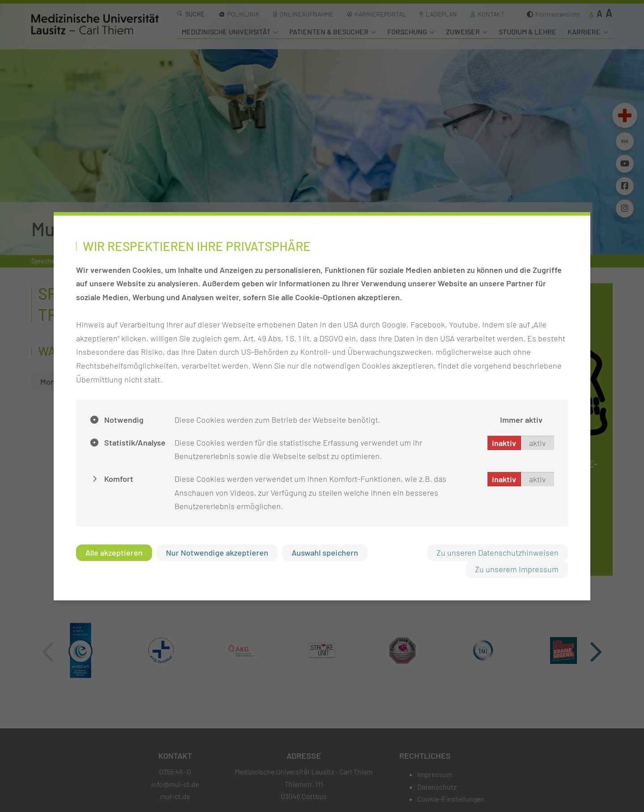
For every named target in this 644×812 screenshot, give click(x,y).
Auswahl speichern (325, 553)
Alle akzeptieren (114, 553)
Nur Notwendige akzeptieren (217, 553)
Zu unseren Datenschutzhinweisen (498, 553)
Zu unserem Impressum (517, 569)
